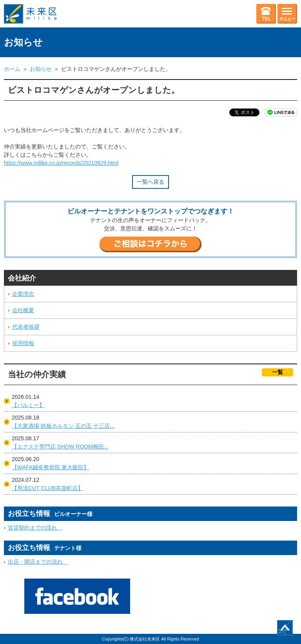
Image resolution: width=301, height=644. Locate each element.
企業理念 (23, 294)
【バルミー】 (28, 405)
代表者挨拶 (26, 327)
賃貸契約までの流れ (35, 528)
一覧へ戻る (150, 182)
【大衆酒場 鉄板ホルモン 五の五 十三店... (63, 426)
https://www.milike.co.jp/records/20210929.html (61, 163)
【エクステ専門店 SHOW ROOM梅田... (60, 447)
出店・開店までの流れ (38, 562)
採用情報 (23, 343)
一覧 (277, 372)
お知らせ (41, 69)
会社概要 (23, 310)
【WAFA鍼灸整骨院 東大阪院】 (50, 467)
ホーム (12, 69)
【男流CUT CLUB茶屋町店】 (47, 488)
